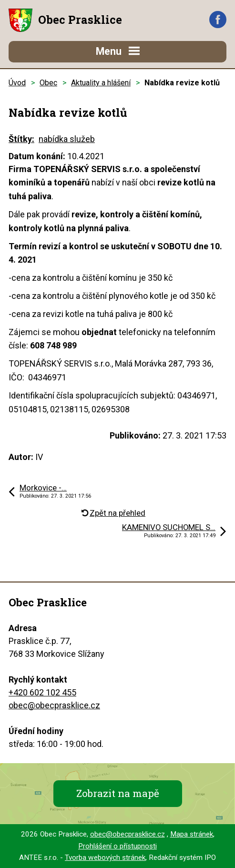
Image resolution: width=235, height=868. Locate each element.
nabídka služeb (67, 139)
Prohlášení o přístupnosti (117, 846)
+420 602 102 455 (42, 692)
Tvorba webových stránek (105, 858)
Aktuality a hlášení (101, 83)
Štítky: (21, 139)
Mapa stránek (192, 834)
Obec (48, 83)
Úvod (17, 83)
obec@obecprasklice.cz (54, 705)
